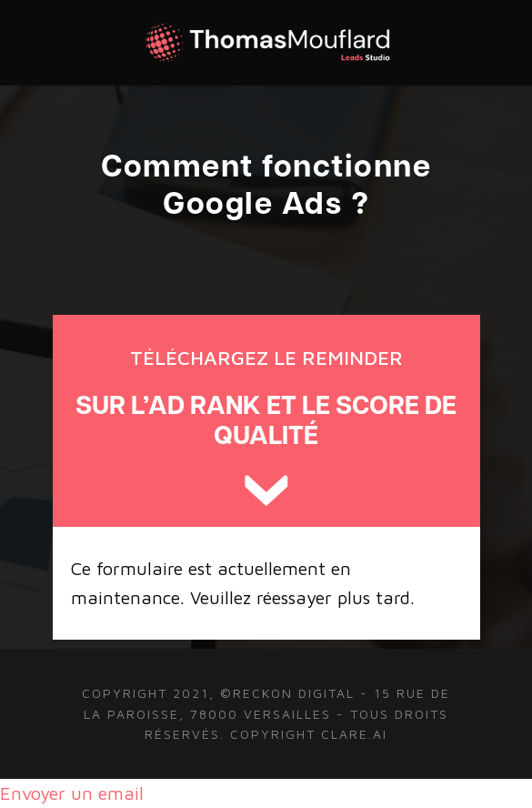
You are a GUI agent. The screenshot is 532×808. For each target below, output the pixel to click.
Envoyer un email (72, 793)
